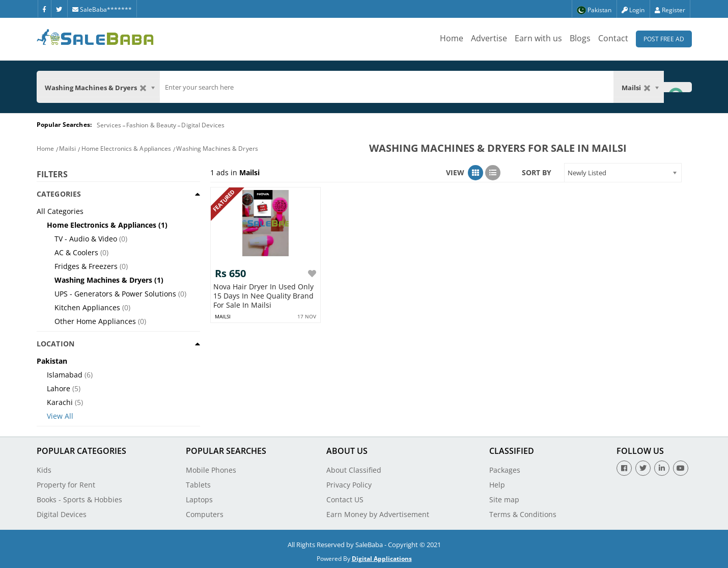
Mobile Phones (211, 470)
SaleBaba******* (102, 9)
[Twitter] (59, 9)
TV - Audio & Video (86, 239)
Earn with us (538, 38)
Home (452, 38)
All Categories (60, 211)
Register (670, 10)
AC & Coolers (76, 252)
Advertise (489, 38)
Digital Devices (203, 125)
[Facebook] (44, 9)
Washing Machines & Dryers (217, 148)
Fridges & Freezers (86, 266)
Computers (205, 514)
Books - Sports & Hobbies (79, 499)
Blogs (580, 38)
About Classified (354, 470)
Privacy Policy (349, 485)
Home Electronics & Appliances (127, 148)
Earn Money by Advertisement (378, 514)
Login (633, 10)
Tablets (198, 485)
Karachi (60, 402)
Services (109, 125)
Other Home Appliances (95, 321)
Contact (613, 38)
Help (497, 485)
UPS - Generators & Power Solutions (115, 294)
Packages (505, 470)
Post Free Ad (664, 39)
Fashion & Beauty (151, 125)
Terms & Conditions (523, 514)
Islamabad (65, 375)
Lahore (59, 388)
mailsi (223, 316)
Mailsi (68, 148)
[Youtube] (681, 468)
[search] (387, 87)
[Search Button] (678, 87)
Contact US (345, 499)
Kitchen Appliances (87, 307)
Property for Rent (66, 485)
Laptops (199, 499)
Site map (504, 499)
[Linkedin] (662, 468)
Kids (44, 470)
